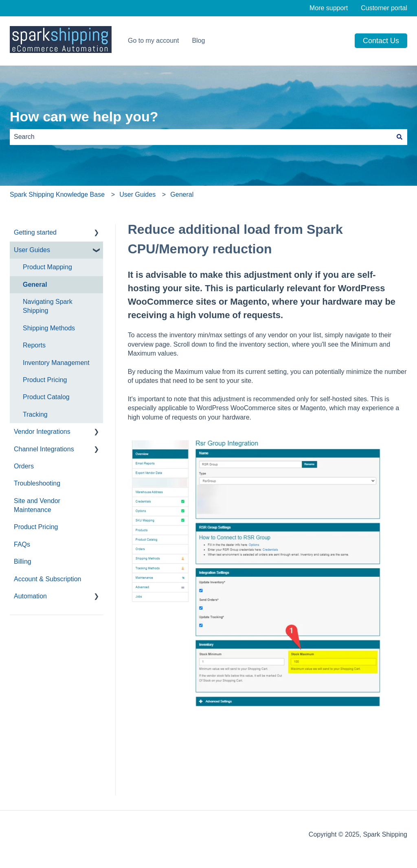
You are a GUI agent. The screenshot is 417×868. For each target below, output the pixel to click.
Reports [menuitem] (34, 345)
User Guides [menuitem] (32, 250)
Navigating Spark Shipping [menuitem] (48, 306)
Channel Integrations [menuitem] (44, 449)
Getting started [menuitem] (35, 232)
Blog (198, 41)
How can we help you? (84, 116)
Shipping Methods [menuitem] (49, 328)
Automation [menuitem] (30, 596)
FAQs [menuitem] (22, 544)
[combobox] (201, 137)
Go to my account (153, 41)
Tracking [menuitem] (35, 414)
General (182, 194)
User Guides (137, 194)
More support (329, 8)
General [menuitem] (35, 285)
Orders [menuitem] (24, 466)
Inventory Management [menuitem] (56, 363)
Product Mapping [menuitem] (47, 267)
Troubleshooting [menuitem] (37, 483)
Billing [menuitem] (23, 561)
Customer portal (384, 8)
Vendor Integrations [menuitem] (42, 432)
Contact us (381, 41)
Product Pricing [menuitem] (45, 380)
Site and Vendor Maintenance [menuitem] (37, 505)
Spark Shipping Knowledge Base (57, 194)
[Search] (399, 137)
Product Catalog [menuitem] (46, 397)
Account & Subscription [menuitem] (47, 579)
